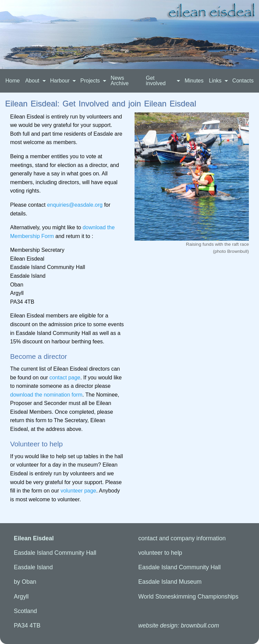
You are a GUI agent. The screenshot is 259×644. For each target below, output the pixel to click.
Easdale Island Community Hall (179, 567)
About (32, 81)
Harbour (60, 81)
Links (215, 81)
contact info (182, 538)
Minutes (194, 81)
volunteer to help (160, 553)
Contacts (243, 81)
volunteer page (78, 491)
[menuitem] (13, 81)
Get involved (156, 81)
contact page (65, 378)
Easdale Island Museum (170, 582)
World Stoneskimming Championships (188, 597)
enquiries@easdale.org (75, 205)
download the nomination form (46, 395)
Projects (90, 81)
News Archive (120, 81)
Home (13, 81)
